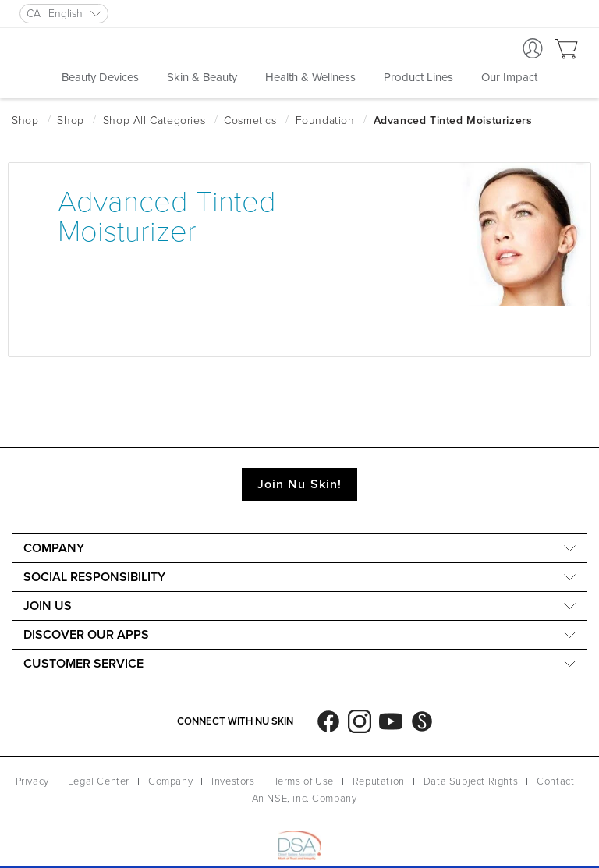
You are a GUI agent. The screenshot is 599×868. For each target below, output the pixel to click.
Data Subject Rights (471, 781)
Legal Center (99, 781)
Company (170, 781)
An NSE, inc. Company (305, 799)
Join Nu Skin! (299, 484)
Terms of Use (304, 781)
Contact (555, 781)
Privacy (32, 781)
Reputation (379, 781)
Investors (233, 781)
